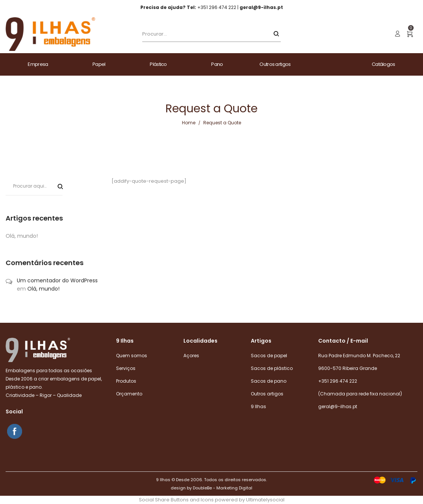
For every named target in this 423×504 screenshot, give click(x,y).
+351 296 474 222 (338, 381)
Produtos (126, 381)
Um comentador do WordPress (57, 280)
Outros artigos (267, 394)
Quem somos (132, 356)
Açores (191, 356)
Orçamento (129, 394)
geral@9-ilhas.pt (338, 406)
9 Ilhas (258, 406)
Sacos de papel (269, 356)
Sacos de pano (269, 381)
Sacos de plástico (272, 368)
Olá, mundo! (22, 236)
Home (189, 123)
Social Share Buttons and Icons (176, 500)
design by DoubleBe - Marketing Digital (211, 488)
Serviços (126, 368)
